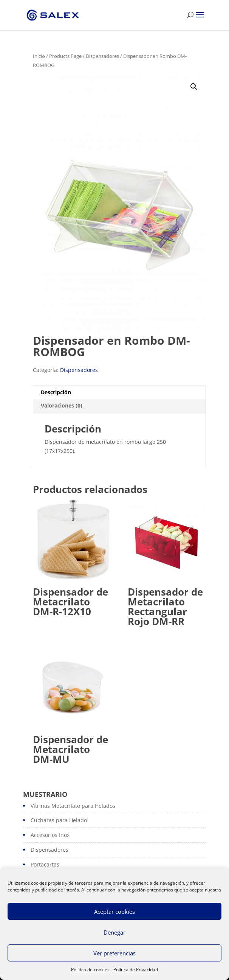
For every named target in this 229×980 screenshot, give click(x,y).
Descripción (56, 392)
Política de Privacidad (136, 970)
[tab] (119, 393)
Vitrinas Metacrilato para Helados (73, 806)
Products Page (65, 56)
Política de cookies (90, 970)
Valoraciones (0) (62, 405)
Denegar (114, 932)
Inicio (39, 56)
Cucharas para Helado (59, 820)
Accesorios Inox (50, 835)
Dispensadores (102, 56)
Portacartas (45, 864)
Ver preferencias (114, 953)
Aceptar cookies (114, 912)
